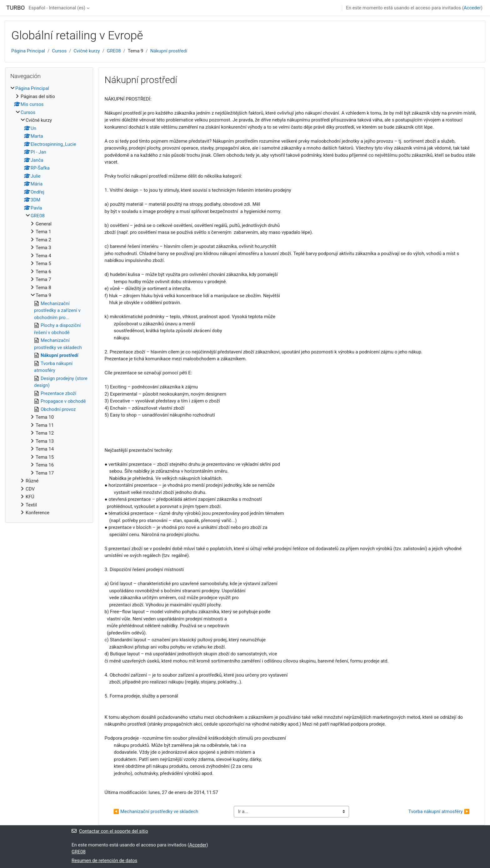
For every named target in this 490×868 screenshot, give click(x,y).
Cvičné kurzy (87, 51)
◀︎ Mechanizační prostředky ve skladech (156, 811)
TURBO (15, 8)
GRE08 (114, 51)
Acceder (472, 8)
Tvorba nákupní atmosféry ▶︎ (439, 811)
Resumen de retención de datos (104, 861)
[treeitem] (49, 301)
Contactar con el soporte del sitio (110, 831)
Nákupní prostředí (169, 51)
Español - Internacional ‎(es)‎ (57, 8)
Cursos (59, 51)
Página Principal (28, 51)
